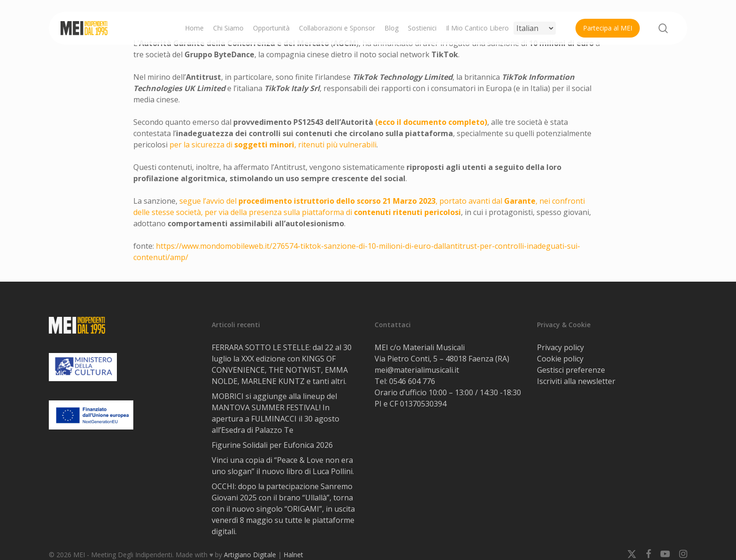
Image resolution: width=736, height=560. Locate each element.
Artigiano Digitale (250, 555)
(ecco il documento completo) (431, 122)
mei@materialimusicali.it (417, 370)
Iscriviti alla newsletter (576, 381)
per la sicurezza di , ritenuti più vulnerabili (273, 145)
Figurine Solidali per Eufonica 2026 (272, 445)
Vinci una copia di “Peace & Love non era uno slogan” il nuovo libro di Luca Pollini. (283, 466)
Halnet (293, 555)
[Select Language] (535, 28)
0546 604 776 (412, 381)
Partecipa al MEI (608, 28)
